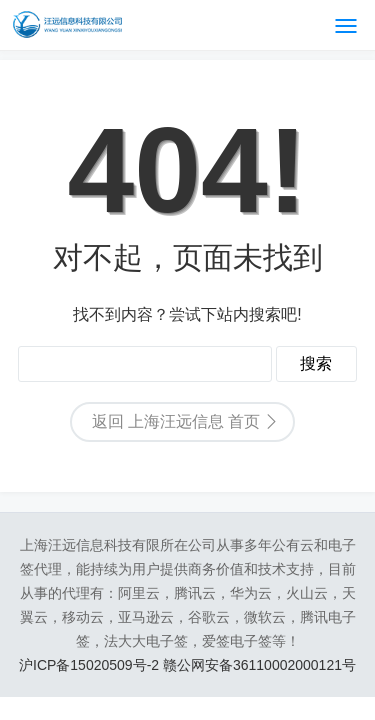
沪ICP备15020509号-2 (91, 665)
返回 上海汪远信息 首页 (176, 421)
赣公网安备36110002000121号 (259, 665)
